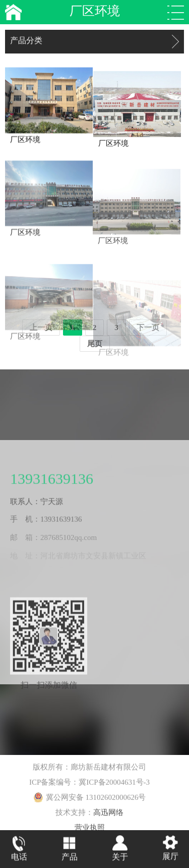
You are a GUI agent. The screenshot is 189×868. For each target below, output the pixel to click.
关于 (120, 858)
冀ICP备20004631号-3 (114, 786)
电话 (19, 858)
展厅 (170, 857)
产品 (70, 858)
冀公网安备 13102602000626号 (90, 801)
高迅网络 (108, 816)
